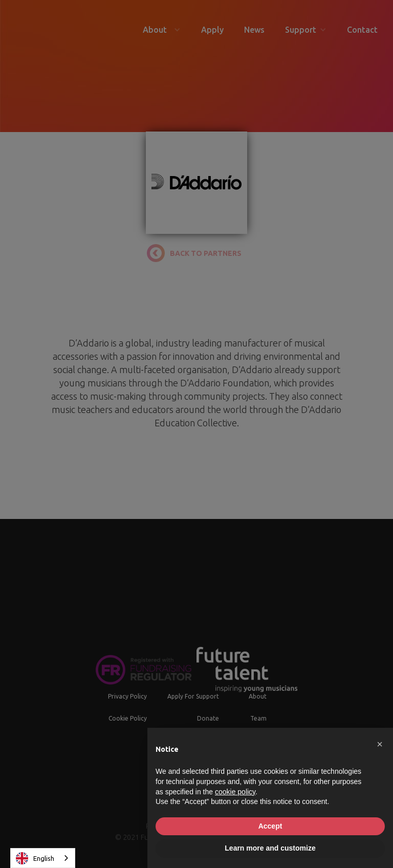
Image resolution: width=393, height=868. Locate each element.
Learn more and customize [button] (270, 848)
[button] (380, 744)
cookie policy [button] (235, 792)
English (35, 858)
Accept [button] (270, 826)
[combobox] (43, 858)
